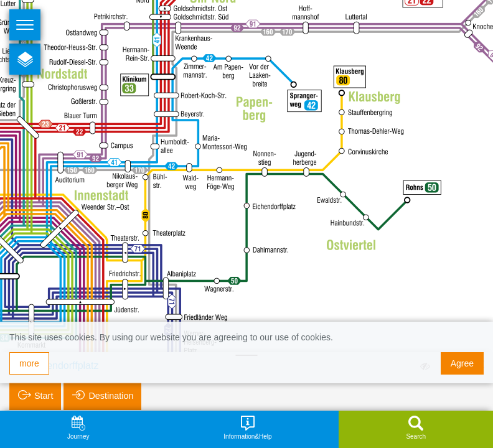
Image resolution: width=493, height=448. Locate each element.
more (29, 363)
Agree (462, 363)
